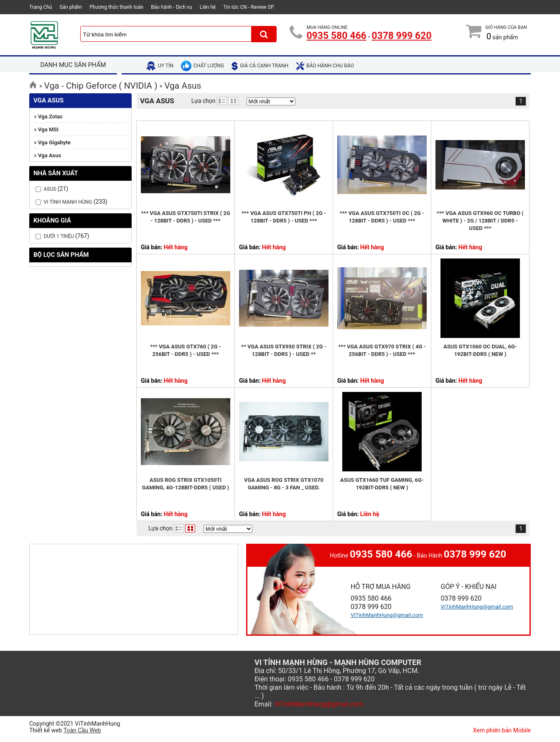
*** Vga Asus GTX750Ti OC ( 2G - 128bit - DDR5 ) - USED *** (382, 217)
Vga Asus (183, 86)
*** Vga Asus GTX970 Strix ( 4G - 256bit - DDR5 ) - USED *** (382, 350)
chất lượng (202, 66)
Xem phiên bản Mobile (502, 730)
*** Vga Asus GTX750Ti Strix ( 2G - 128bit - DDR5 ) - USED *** (185, 217)
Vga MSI (48, 129)
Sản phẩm (71, 7)
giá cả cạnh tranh (260, 66)
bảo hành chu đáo (325, 66)
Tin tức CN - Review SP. (249, 7)
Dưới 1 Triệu (59, 236)
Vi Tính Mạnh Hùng (68, 202)
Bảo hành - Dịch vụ (172, 7)
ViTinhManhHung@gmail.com (387, 615)
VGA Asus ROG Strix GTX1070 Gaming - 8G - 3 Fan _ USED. (284, 484)
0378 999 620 (401, 36)
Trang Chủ (41, 7)
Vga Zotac (50, 116)
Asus (50, 189)
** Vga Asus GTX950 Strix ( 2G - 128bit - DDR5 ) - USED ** (284, 350)
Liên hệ (208, 7)
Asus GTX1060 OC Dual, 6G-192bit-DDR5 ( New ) (480, 350)
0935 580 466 (336, 36)
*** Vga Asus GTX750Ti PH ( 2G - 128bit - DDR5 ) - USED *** (284, 217)
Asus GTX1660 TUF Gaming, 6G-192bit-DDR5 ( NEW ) (382, 484)
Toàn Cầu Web (82, 730)
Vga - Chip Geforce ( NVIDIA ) (101, 86)
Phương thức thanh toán (116, 7)
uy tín (160, 66)
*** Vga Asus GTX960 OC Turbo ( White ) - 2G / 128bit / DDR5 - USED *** (480, 221)
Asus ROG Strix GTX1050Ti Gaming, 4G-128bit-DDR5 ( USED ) (186, 484)
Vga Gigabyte (54, 142)
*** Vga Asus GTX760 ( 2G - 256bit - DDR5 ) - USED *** (186, 350)
